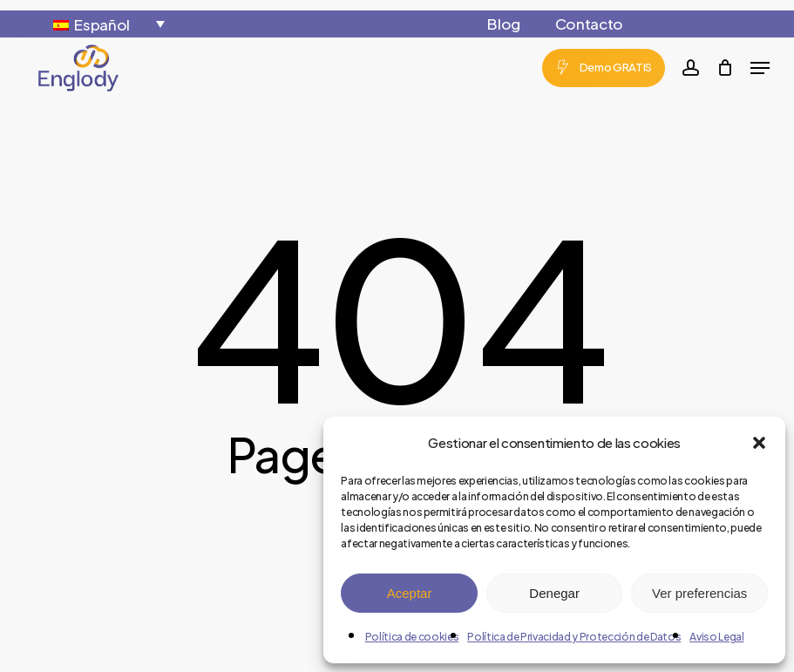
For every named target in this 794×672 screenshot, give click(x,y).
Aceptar (410, 593)
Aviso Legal (716, 637)
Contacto (589, 24)
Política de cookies (412, 637)
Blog (504, 24)
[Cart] (725, 68)
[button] (759, 443)
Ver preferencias (699, 593)
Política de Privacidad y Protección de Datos (574, 637)
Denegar (554, 593)
